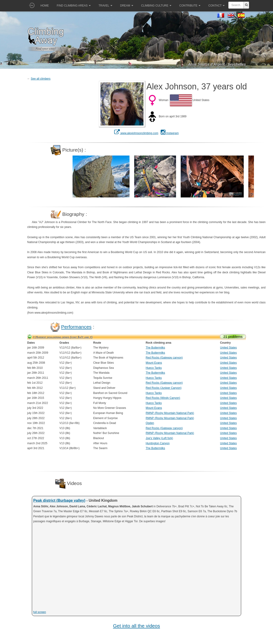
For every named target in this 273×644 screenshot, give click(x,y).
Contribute (190, 6)
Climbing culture (156, 6)
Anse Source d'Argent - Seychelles (217, 64)
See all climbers (41, 79)
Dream (127, 6)
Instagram (170, 133)
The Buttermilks (155, 348)
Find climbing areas (74, 6)
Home (45, 6)
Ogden (150, 423)
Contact (216, 6)
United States (228, 348)
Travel (105, 6)
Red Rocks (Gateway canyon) (164, 358)
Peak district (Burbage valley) (59, 500)
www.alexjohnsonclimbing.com (136, 133)
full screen (40, 612)
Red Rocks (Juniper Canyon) (163, 388)
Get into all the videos (136, 626)
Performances (76, 327)
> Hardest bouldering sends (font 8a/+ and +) (63, 337)
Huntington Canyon (158, 443)
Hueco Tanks (154, 368)
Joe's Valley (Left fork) (159, 438)
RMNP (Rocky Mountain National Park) (170, 413)
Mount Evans (154, 363)
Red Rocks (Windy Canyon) (163, 398)
